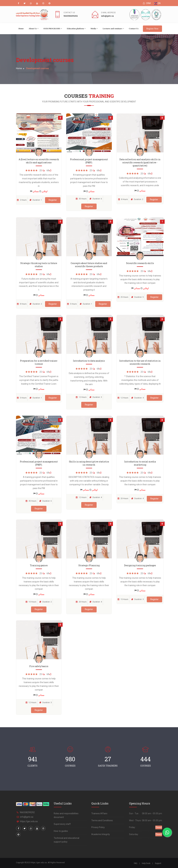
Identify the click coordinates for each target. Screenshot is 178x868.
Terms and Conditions (102, 820)
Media (94, 29)
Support (158, 863)
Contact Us (69, 13)
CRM (147, 3)
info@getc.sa (27, 817)
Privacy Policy (98, 827)
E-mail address (108, 13)
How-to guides (61, 831)
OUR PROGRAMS (53, 29)
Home (21, 29)
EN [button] (157, 3)
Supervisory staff (62, 824)
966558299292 (27, 812)
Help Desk (146, 863)
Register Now (152, 29)
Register (53, 200)
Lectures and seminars (113, 29)
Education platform (76, 29)
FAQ (136, 863)
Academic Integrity (101, 834)
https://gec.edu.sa (29, 821)
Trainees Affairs (99, 813)
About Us (33, 29)
